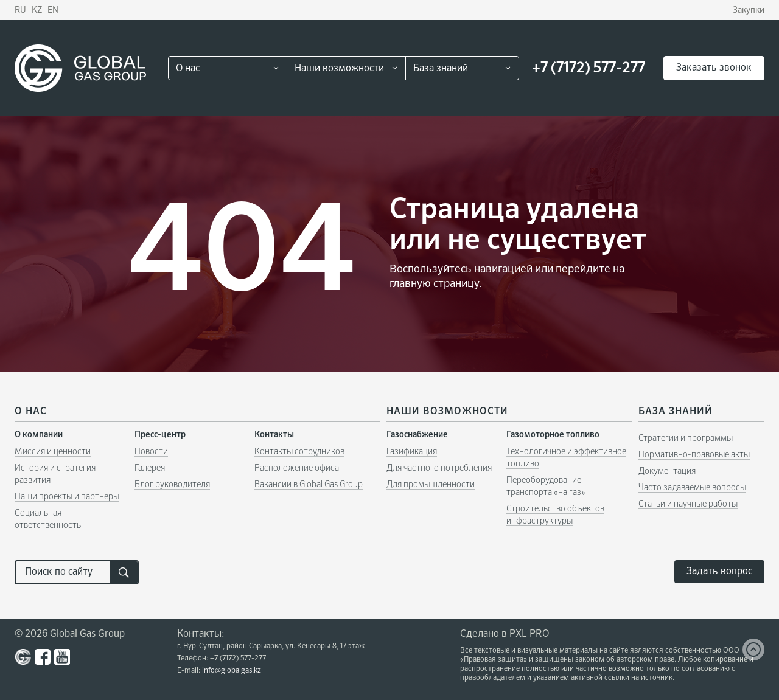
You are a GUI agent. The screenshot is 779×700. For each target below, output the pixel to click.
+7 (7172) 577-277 (589, 68)
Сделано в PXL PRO (505, 634)
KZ (37, 10)
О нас (188, 69)
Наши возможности (339, 69)
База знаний (441, 69)
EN (53, 10)
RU (20, 10)
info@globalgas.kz (232, 671)
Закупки (749, 10)
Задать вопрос (719, 572)
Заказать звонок (714, 68)
